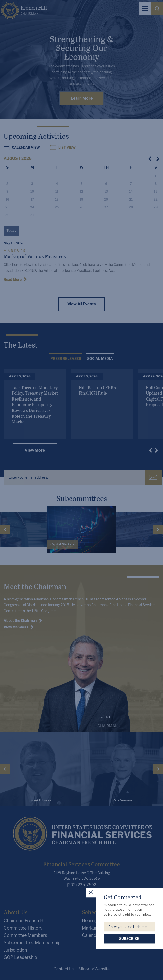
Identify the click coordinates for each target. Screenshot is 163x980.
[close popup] (91, 892)
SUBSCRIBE (129, 938)
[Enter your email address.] (129, 927)
